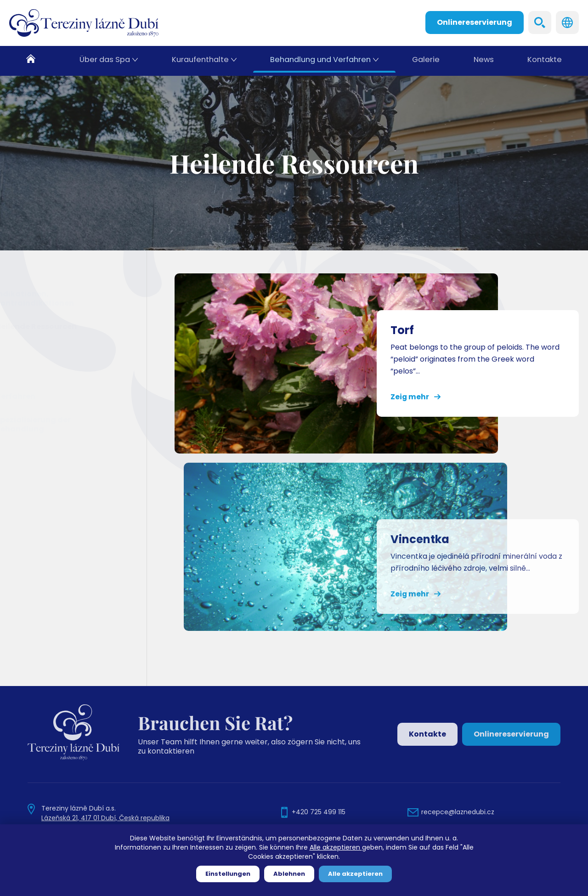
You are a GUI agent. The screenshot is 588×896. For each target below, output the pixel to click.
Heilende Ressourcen (59, 326)
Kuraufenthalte (200, 61)
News (482, 61)
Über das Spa (105, 61)
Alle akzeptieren (336, 847)
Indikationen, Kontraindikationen (58, 298)
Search (540, 23)
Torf (22, 349)
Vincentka (34, 373)
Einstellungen (228, 874)
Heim (36, 61)
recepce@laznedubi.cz (458, 812)
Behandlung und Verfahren (319, 61)
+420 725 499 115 (319, 812)
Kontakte (544, 61)
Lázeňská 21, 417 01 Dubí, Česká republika (105, 818)
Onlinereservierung (475, 22)
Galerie (424, 61)
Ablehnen (289, 874)
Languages (567, 23)
